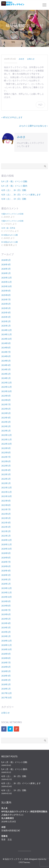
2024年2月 (6, 374)
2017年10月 (7, 698)
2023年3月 (6, 422)
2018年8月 (6, 658)
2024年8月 (6, 348)
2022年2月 (6, 479)
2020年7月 (6, 562)
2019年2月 (6, 632)
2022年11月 (7, 439)
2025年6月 (6, 304)
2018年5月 (6, 671)
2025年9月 (6, 291)
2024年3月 (6, 369)
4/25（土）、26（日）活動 (14, 190)
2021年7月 (6, 509)
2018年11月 (7, 645)
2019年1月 (6, 636)
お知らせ (31, 59)
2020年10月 (7, 549)
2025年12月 (7, 278)
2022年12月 (7, 435)
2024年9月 (6, 343)
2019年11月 (7, 592)
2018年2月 (6, 684)
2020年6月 (6, 566)
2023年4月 (6, 418)
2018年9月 (6, 654)
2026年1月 (6, 273)
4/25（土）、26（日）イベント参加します (21, 195)
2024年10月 (7, 339)
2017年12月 (7, 693)
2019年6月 (6, 614)
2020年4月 (6, 571)
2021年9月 (6, 501)
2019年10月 (7, 597)
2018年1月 (6, 689)
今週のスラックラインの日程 (12, 214)
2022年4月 (6, 470)
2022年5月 (6, 466)
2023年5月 (6, 413)
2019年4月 (6, 623)
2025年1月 (6, 326)
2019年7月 (6, 610)
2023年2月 (6, 426)
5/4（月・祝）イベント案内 (14, 186)
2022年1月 (6, 483)
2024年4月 (6, 365)
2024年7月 (6, 352)
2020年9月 (6, 553)
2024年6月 (6, 356)
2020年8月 (6, 558)
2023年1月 (6, 431)
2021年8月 (6, 505)
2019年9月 (6, 601)
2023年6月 (6, 409)
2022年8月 (6, 452)
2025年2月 (6, 321)
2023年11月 (7, 387)
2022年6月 (6, 461)
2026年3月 (6, 269)
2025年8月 (6, 295)
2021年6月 (6, 514)
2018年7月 (6, 663)
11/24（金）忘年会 (8, 228)
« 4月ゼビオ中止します (12, 117)
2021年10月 (7, 496)
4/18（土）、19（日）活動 (14, 199)
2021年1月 (6, 536)
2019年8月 (6, 606)
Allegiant (33, 859)
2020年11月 (7, 544)
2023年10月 (7, 391)
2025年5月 (6, 308)
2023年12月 (7, 383)
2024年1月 (6, 378)
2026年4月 (6, 264)
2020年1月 (6, 584)
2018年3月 (6, 680)
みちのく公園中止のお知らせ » (33, 126)
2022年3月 (6, 474)
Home (13, 32)
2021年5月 (6, 518)
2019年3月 (6, 627)
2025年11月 (7, 282)
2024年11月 (7, 334)
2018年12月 (7, 641)
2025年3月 (6, 317)
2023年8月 (6, 400)
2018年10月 (7, 649)
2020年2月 (6, 579)
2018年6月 (6, 667)
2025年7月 (6, 299)
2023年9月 (6, 396)
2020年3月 (6, 575)
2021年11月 (7, 492)
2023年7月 (6, 404)
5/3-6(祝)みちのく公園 (9, 235)
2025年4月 (6, 313)
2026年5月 (6, 260)
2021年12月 (7, 488)
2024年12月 (7, 330)
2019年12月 (7, 588)
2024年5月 (6, 361)
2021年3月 (6, 527)
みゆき (22, 59)
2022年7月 (6, 457)
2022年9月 (6, 448)
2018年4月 (6, 676)
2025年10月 (7, 286)
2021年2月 (6, 531)
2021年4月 (6, 523)
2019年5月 (6, 619)
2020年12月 (7, 540)
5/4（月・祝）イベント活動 (14, 181)
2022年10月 (7, 444)
